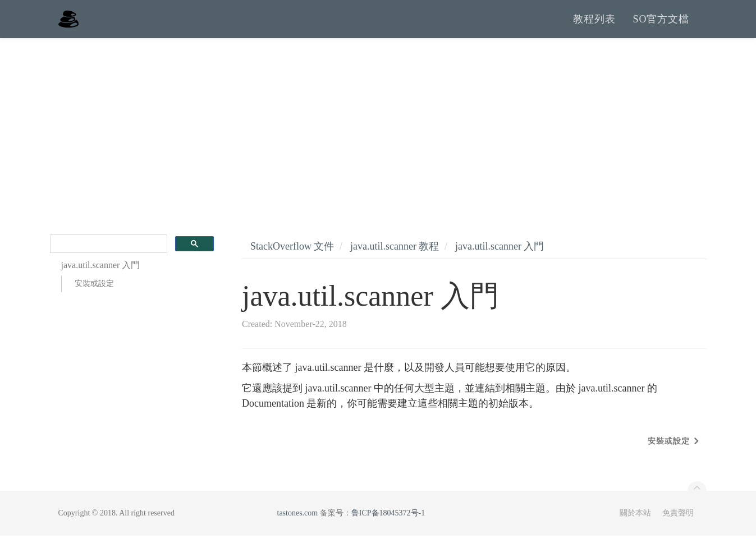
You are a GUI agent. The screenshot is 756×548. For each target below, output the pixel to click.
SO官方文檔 (661, 25)
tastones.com (298, 525)
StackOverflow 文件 (292, 259)
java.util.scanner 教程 (395, 259)
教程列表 (594, 25)
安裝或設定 (94, 296)
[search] (108, 257)
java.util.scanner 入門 (500, 259)
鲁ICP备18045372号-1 (388, 525)
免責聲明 (678, 525)
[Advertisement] (378, 135)
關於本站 (635, 525)
